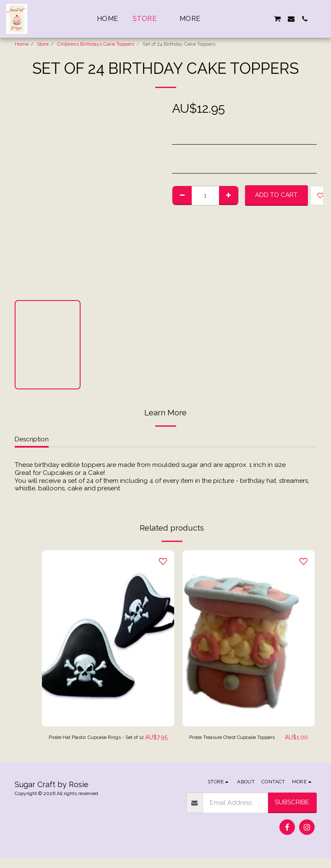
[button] (237, 19)
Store (43, 44)
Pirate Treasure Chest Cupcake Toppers (235, 742)
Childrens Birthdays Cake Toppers (96, 44)
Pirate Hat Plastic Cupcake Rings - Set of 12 (88, 742)
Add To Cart (276, 195)
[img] (108, 638)
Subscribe (292, 812)
